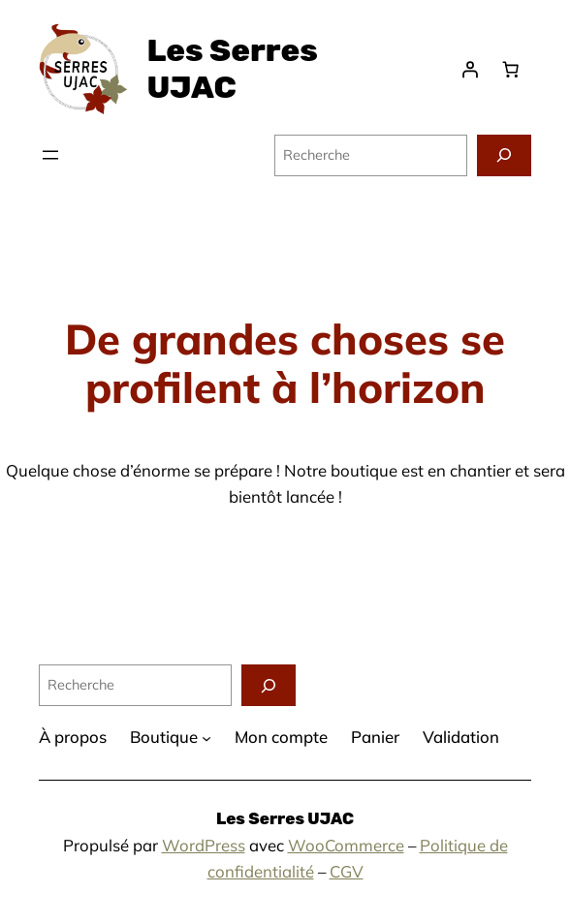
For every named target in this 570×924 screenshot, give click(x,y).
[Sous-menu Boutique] (206, 738)
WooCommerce (346, 845)
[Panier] (511, 70)
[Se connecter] (470, 70)
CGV (347, 871)
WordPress (204, 845)
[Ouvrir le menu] (50, 155)
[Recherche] (504, 155)
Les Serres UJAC (232, 68)
